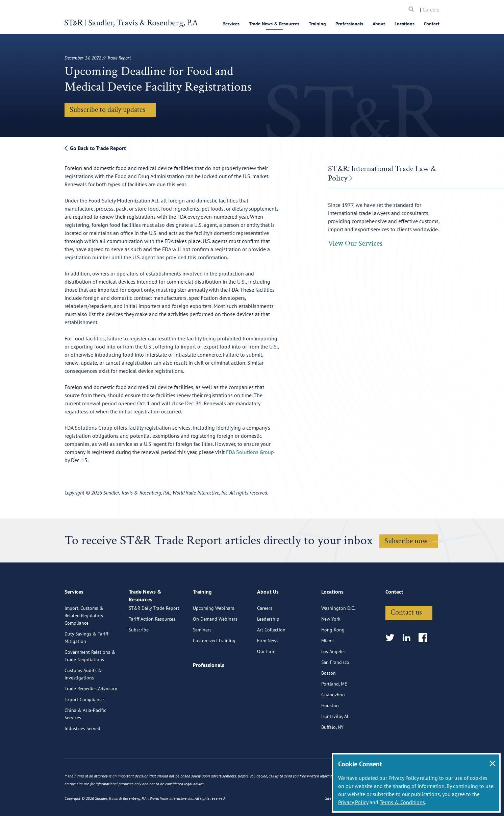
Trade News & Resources (274, 24)
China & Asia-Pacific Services (85, 743)
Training (317, 24)
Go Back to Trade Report (95, 148)
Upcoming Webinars (213, 638)
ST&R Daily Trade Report (154, 644)
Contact (432, 24)
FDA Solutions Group (250, 452)
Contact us (406, 642)
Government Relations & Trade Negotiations (90, 685)
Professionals (349, 24)
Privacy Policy (353, 802)
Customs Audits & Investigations (83, 703)
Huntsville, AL (335, 746)
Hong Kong (333, 659)
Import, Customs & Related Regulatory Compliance (84, 645)
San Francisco (335, 692)
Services (231, 24)
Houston (330, 735)
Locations (405, 24)
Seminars (202, 659)
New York (331, 648)
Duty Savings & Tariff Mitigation (86, 667)
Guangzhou (333, 724)
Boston (329, 702)
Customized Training (214, 670)
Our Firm (266, 681)
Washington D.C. (338, 638)
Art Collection (271, 659)
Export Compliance (84, 729)
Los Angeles (333, 681)
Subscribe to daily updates (107, 110)
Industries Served (82, 758)
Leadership (268, 648)
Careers (431, 9)
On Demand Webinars (215, 648)
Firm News (268, 670)
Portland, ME (334, 713)
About (379, 24)
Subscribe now (406, 541)
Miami (327, 670)
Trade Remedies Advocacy (91, 718)
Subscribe (139, 666)
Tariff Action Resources (152, 655)
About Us (268, 624)
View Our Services (355, 244)
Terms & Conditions (402, 802)
